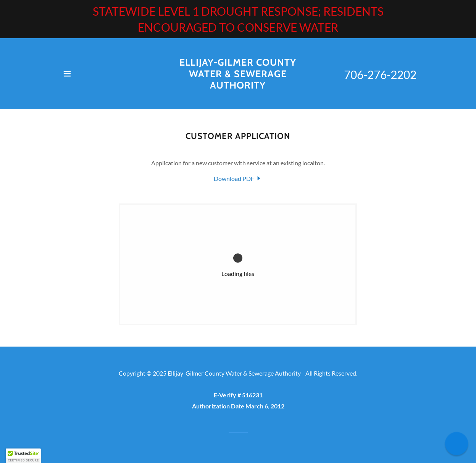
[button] (67, 74)
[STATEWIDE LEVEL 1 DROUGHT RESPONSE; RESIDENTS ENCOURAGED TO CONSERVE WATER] (238, 19)
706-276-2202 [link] (380, 74)
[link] (238, 86)
